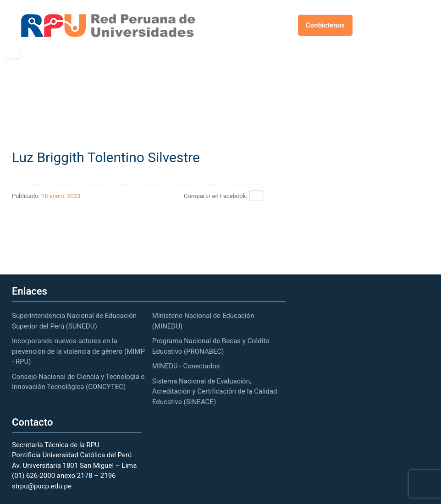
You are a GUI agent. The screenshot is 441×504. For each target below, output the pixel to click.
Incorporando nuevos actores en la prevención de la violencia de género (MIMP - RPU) (78, 351)
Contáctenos (325, 25)
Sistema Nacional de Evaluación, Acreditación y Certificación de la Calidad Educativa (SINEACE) (215, 392)
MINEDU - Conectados (186, 366)
